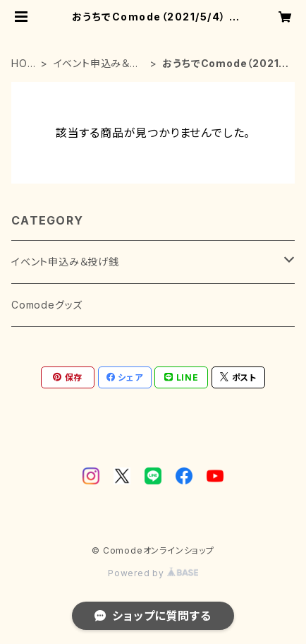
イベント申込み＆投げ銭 (97, 64)
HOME (24, 64)
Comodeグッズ (47, 305)
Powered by (153, 573)
